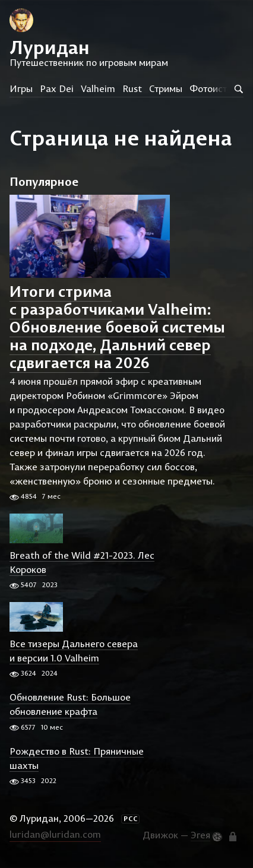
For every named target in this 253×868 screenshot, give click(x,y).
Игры (21, 88)
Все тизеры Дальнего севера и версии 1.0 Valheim (74, 651)
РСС (131, 819)
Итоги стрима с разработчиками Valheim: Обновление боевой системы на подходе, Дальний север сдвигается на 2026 (117, 327)
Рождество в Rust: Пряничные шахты (77, 758)
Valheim (98, 88)
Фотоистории (219, 88)
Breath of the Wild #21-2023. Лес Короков (82, 562)
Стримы (166, 88)
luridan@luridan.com (55, 834)
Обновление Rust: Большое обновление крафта (70, 705)
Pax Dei (57, 88)
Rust (132, 88)
